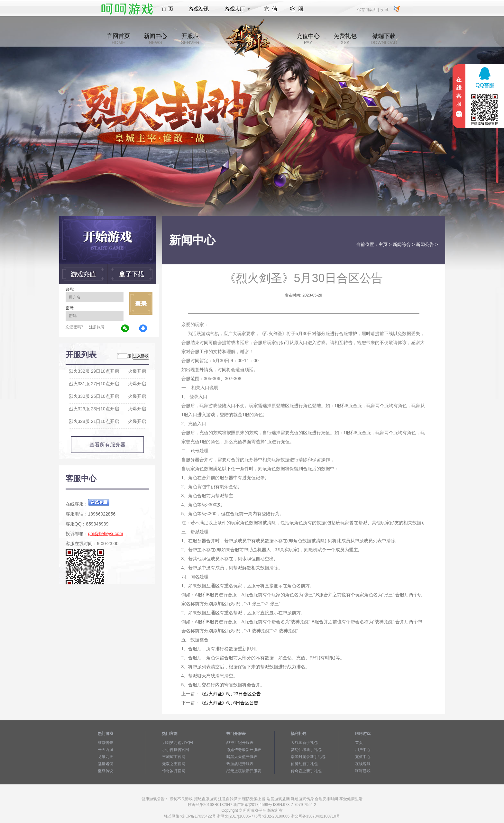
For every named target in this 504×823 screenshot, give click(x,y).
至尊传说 (105, 771)
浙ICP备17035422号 (198, 816)
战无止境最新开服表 (244, 771)
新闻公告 (425, 244)
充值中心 (308, 39)
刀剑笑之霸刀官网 (178, 743)
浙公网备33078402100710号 (315, 816)
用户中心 (363, 750)
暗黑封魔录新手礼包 (308, 757)
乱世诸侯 (105, 764)
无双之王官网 (174, 764)
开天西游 (105, 750)
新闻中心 (155, 39)
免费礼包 (345, 39)
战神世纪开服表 (240, 743)
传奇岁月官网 (174, 771)
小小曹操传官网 (176, 750)
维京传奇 (105, 743)
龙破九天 (105, 757)
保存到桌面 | (368, 9)
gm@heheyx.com (106, 534)
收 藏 (384, 9)
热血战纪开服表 (240, 764)
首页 (167, 9)
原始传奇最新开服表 (244, 750)
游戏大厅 (235, 9)
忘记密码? (74, 327)
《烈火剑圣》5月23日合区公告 (230, 694)
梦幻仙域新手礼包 (306, 750)
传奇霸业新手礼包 (306, 771)
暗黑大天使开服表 (242, 757)
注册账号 (97, 327)
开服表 (190, 39)
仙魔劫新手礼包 (304, 764)
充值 (270, 9)
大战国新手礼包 (304, 743)
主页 (383, 244)
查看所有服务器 (107, 445)
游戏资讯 (199, 9)
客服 (297, 9)
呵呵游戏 (363, 771)
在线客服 (363, 764)
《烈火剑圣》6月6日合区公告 (229, 703)
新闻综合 (402, 244)
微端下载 (384, 39)
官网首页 (118, 39)
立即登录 (141, 303)
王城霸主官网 (174, 757)
